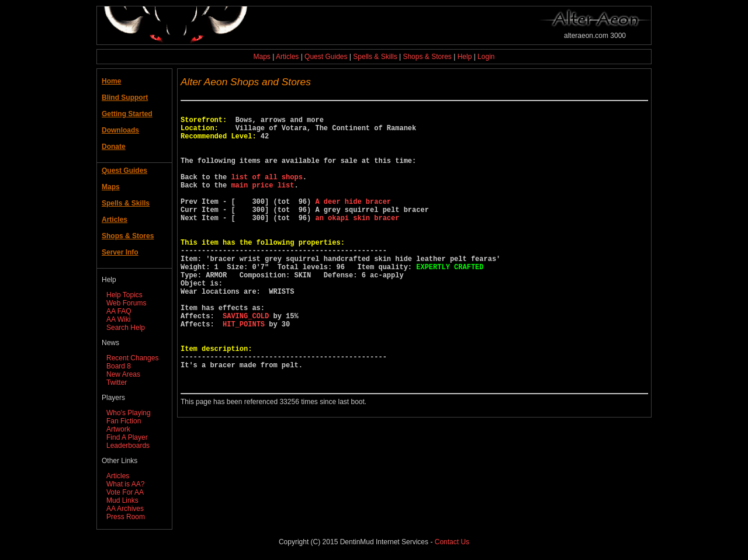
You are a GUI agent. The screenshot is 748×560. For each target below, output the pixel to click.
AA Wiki (118, 319)
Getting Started (127, 114)
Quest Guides (326, 57)
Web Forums (126, 303)
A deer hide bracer (353, 222)
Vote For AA (125, 492)
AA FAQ (119, 311)
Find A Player (127, 437)
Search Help (126, 328)
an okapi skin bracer (357, 242)
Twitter (117, 382)
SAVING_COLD (246, 361)
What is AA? (125, 484)
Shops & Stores (427, 57)
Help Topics (124, 295)
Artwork (118, 429)
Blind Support (125, 98)
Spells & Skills (375, 57)
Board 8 (119, 366)
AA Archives (125, 509)
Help (465, 57)
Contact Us (452, 542)
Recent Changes (132, 358)
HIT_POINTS (244, 371)
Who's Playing (129, 413)
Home (111, 81)
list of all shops (266, 192)
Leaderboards (128, 446)
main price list (262, 202)
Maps (262, 57)
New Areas (123, 374)
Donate (114, 147)
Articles (287, 57)
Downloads (120, 130)
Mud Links (122, 500)
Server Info (120, 252)
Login (486, 57)
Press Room (126, 517)
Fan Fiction (124, 421)
